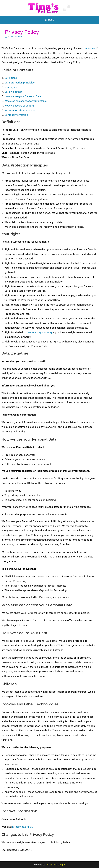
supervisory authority (40, 332)
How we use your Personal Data (23, 96)
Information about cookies (20, 110)
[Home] (6, 37)
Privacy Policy (16, 37)
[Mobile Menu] (49, 20)
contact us (89, 48)
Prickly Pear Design (55, 865)
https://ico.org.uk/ (23, 827)
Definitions (11, 78)
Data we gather (13, 92)
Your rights (11, 87)
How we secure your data (19, 106)
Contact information (16, 115)
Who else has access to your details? (26, 101)
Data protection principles (20, 83)
